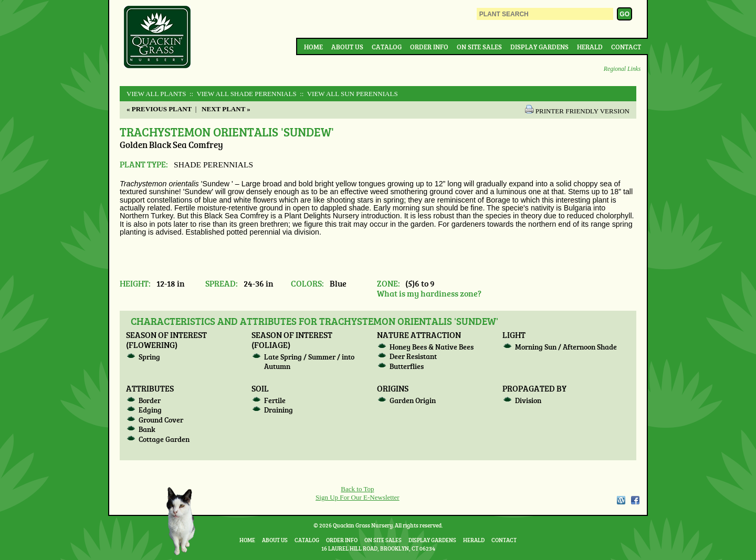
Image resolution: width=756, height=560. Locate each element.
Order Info (429, 47)
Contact (626, 47)
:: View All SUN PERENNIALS (348, 94)
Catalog (387, 47)
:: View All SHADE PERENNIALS (242, 94)
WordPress (621, 500)
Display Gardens (539, 47)
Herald (590, 47)
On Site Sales (479, 47)
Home (313, 47)
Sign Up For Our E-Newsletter (358, 497)
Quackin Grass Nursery (157, 38)
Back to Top (357, 489)
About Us (347, 47)
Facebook (635, 500)
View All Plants (156, 94)
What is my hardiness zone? (429, 293)
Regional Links (622, 69)
